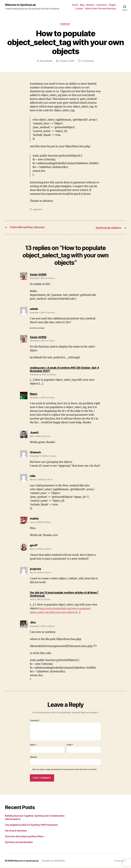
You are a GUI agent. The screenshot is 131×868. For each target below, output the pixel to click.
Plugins (112, 5)
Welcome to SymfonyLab (22, 5)
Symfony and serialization (19, 843)
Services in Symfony (16, 831)
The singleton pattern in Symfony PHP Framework (31, 825)
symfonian (47, 62)
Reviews (91, 5)
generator (38, 210)
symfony (65, 25)
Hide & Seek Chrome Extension (101, 9)
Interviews (102, 5)
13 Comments (88, 62)
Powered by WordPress (55, 861)
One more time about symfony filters (24, 837)
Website (33, 757)
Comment (35, 721)
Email (70, 745)
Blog (82, 5)
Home (75, 5)
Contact (79, 9)
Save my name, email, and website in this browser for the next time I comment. (65, 770)
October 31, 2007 (67, 62)
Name (33, 745)
